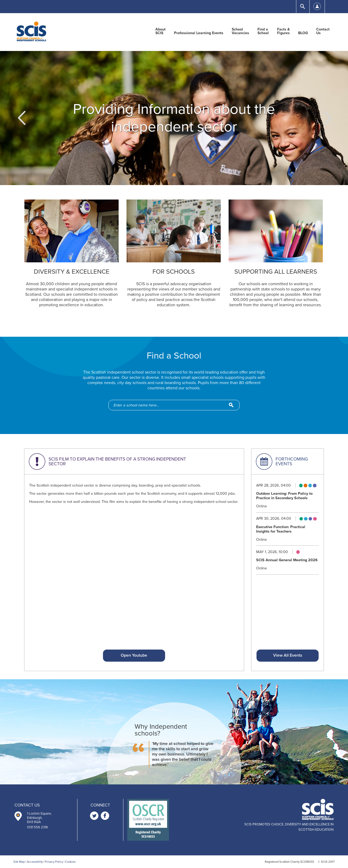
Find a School (263, 31)
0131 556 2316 (38, 827)
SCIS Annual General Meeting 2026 (287, 560)
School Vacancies (240, 31)
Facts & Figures (283, 31)
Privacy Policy (54, 862)
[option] (174, 118)
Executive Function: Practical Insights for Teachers (281, 529)
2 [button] (174, 175)
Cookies (70, 862)
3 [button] (180, 175)
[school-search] (177, 405)
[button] (21, 118)
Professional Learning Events (199, 33)
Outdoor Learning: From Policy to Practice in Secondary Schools (284, 496)
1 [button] (168, 175)
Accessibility (35, 862)
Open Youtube (134, 655)
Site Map (19, 862)
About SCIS (160, 31)
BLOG (303, 33)
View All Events (288, 655)
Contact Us (323, 31)
